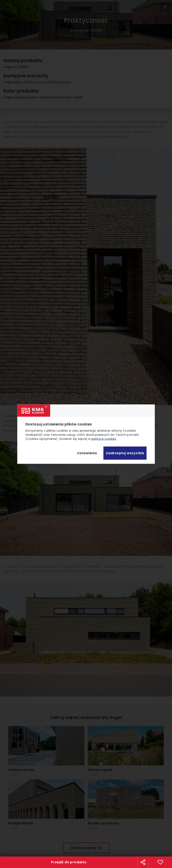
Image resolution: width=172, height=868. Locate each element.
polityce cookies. (104, 439)
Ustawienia (87, 453)
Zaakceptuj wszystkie (125, 453)
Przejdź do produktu (69, 862)
